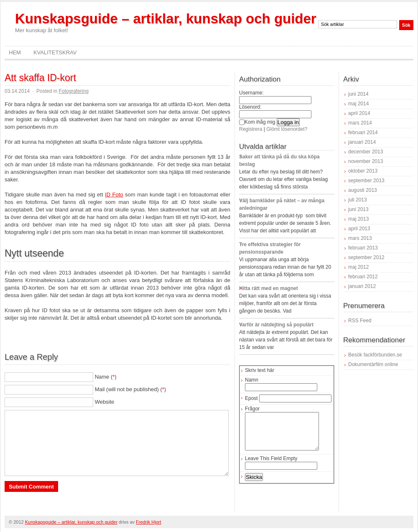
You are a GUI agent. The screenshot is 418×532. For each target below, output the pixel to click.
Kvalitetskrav (55, 52)
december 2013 (366, 152)
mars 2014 (360, 123)
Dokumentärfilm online (373, 364)
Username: (251, 93)
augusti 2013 (363, 190)
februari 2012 (363, 277)
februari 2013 (363, 248)
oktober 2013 (363, 171)
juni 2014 (358, 94)
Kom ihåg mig (257, 122)
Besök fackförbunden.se (375, 355)
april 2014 (359, 113)
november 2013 (366, 161)
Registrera (251, 129)
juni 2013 (358, 209)
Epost (251, 398)
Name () (106, 377)
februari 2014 (363, 132)
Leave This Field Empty (271, 466)
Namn (252, 380)
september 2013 (366, 181)
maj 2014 (358, 104)
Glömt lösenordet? (287, 129)
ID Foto (114, 195)
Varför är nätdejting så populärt (276, 325)
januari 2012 (362, 286)
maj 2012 (358, 267)
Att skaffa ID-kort (40, 78)
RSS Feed (360, 321)
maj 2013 (358, 219)
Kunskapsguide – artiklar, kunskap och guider (166, 19)
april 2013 (359, 229)
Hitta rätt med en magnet (269, 288)
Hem (15, 52)
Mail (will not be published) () (131, 389)
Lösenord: (250, 107)
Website (105, 402)
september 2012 (366, 257)
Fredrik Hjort (149, 522)
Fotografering (73, 91)
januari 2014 (362, 142)
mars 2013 (360, 238)
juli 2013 (358, 200)
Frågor (252, 409)
